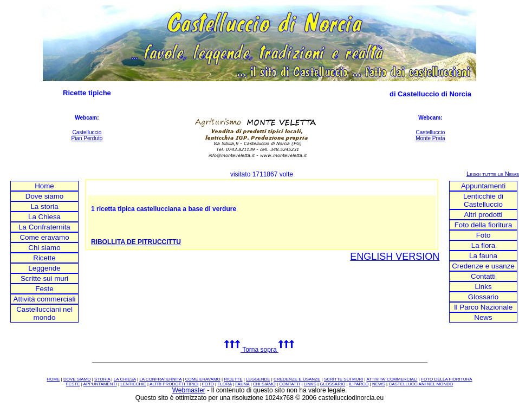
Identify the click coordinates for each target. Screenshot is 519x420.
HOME (53, 379)
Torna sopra (259, 350)
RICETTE (233, 379)
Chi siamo (44, 248)
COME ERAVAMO (203, 379)
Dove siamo (44, 196)
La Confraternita (44, 227)
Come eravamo (44, 237)
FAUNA (242, 384)
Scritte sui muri (44, 278)
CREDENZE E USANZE (297, 379)
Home (44, 186)
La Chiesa (44, 217)
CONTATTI (290, 384)
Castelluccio (87, 132)
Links (483, 287)
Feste (44, 289)
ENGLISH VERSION (395, 257)
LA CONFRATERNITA (160, 379)
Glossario (483, 297)
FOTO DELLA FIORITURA (447, 379)
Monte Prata (430, 138)
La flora (483, 245)
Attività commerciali (45, 299)
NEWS (379, 384)
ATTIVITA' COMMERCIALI (392, 379)
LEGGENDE (258, 379)
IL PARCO (359, 384)
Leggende (44, 268)
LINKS (310, 384)
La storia (44, 206)
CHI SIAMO (264, 384)
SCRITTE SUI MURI (343, 379)
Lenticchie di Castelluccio (483, 200)
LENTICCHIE (133, 384)
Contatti (483, 276)
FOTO (208, 384)
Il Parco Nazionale (483, 307)
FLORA (224, 384)
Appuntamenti (483, 186)
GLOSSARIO (332, 384)
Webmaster (189, 390)
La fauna (483, 256)
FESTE (73, 384)
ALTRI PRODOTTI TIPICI (174, 384)
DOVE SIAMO (77, 379)
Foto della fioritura (484, 225)
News (483, 317)
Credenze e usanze (483, 266)
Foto (484, 235)
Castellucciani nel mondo (44, 313)
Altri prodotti (483, 215)
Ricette (44, 258)
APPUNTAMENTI (100, 384)
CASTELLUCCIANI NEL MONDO (421, 384)
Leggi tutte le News (493, 174)
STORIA (102, 379)
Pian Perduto (87, 138)
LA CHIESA (125, 379)
